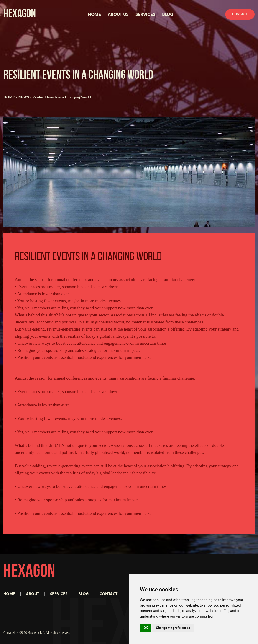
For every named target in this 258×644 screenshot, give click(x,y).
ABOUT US (118, 14)
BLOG (168, 14)
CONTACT (108, 594)
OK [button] (146, 628)
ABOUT (33, 594)
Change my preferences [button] (173, 628)
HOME (94, 14)
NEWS (24, 97)
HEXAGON (20, 14)
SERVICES (145, 14)
